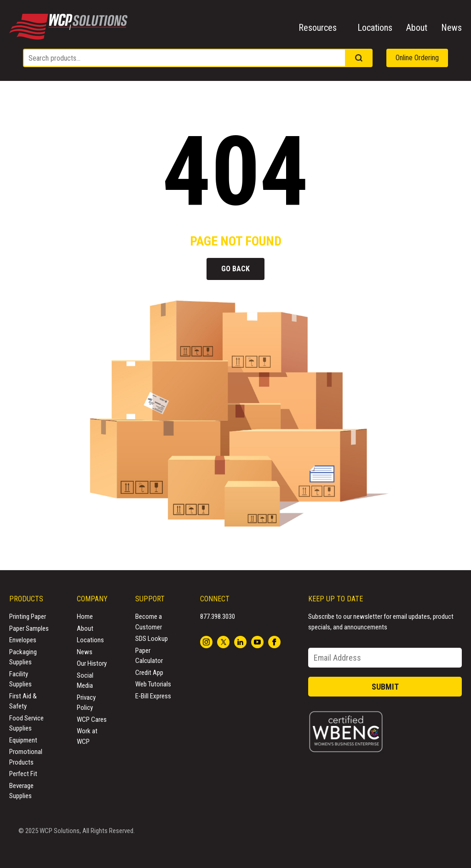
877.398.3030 (218, 617)
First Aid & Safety (23, 701)
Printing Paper (28, 617)
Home (85, 617)
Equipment (23, 740)
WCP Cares (92, 720)
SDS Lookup (152, 639)
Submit (385, 687)
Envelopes (23, 640)
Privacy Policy (86, 703)
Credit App (149, 673)
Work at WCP (87, 736)
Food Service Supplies (26, 723)
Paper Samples (29, 628)
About (417, 28)
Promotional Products (26, 757)
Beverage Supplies (21, 791)
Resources (318, 28)
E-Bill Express (153, 696)
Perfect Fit (23, 774)
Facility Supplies (20, 679)
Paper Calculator (149, 656)
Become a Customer (149, 622)
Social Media (85, 681)
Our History (92, 663)
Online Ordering (417, 58)
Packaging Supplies (23, 657)
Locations (375, 28)
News (451, 28)
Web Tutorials (153, 684)
